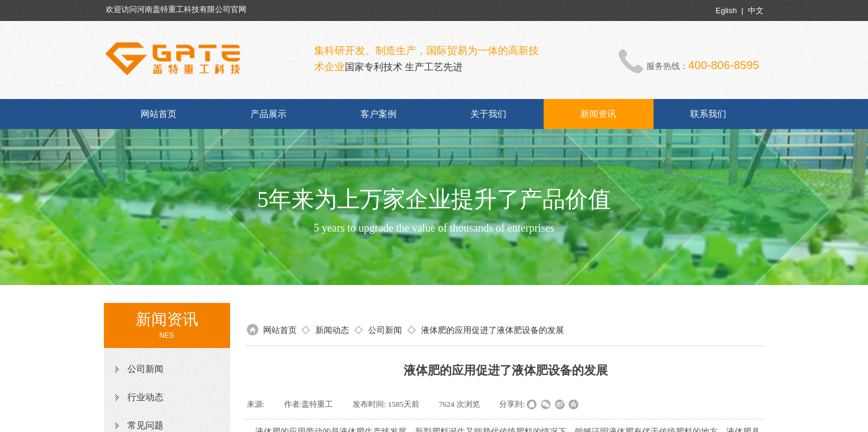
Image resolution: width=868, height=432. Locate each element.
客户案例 (378, 114)
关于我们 (488, 114)
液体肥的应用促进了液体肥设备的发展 (493, 330)
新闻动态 (332, 330)
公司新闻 (145, 369)
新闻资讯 (598, 114)
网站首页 (159, 114)
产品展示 (269, 114)
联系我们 (708, 114)
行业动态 (145, 397)
